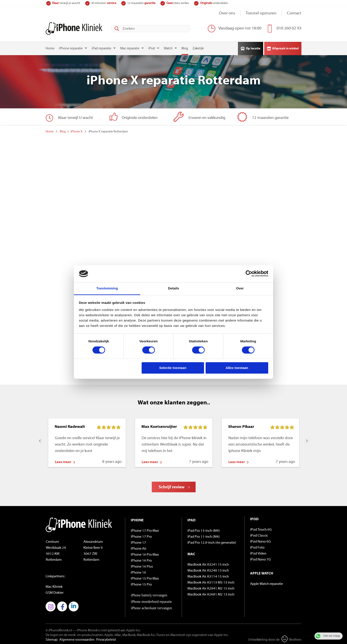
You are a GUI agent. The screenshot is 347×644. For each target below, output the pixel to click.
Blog (185, 47)
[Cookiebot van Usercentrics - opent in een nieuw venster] (249, 274)
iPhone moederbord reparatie (151, 600)
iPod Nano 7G (260, 558)
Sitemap (52, 638)
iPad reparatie (101, 47)
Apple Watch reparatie (266, 582)
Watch (168, 47)
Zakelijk (198, 47)
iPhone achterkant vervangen (151, 606)
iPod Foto (257, 546)
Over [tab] (240, 288)
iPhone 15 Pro (141, 583)
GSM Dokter (55, 591)
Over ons (227, 13)
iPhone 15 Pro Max (145, 577)
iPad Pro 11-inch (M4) (204, 535)
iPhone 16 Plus (142, 565)
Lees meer (63, 461)
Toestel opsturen (261, 13)
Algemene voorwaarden (77, 638)
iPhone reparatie (71, 47)
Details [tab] (173, 288)
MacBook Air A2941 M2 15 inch (211, 587)
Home (50, 47)
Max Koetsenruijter (159, 425)
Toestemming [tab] (107, 288)
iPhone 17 (138, 541)
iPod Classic (259, 534)
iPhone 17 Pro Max (145, 529)
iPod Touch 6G (261, 528)
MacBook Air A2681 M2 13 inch (211, 593)
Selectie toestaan (173, 368)
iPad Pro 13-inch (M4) (204, 529)
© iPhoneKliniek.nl (59, 629)
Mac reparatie (130, 47)
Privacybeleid (106, 638)
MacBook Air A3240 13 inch (208, 569)
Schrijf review (172, 486)
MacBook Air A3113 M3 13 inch (211, 581)
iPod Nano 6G (260, 540)
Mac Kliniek (54, 585)
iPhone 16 (138, 571)
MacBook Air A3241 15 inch (208, 563)
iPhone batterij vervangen (149, 594)
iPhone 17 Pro (141, 535)
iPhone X (76, 130)
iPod (152, 47)
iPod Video (258, 552)
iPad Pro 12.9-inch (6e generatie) (212, 541)
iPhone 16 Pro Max (145, 553)
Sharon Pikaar (241, 425)
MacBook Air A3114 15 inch (208, 575)
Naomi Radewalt (70, 425)
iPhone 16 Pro (141, 559)
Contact (294, 13)
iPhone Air (139, 547)
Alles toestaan (237, 368)
